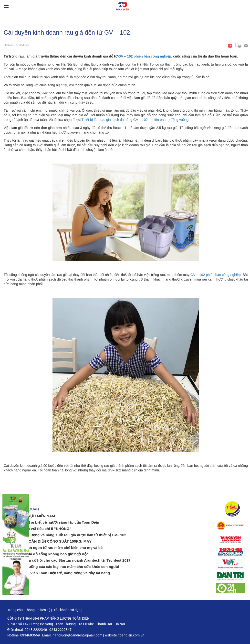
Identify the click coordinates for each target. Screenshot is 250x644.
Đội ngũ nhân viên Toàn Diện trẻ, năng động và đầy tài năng (58, 573)
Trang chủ (15, 610)
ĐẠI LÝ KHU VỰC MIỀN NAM (31, 516)
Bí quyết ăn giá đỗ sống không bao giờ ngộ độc (47, 554)
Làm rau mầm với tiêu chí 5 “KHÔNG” (39, 529)
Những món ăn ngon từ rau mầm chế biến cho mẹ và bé (54, 548)
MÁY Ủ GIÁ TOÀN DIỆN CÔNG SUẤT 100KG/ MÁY (49, 541)
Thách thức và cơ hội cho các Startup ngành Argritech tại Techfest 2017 (68, 560)
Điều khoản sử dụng (68, 610)
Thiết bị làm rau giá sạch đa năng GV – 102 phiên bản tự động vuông (135, 120)
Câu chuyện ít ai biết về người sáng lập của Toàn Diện (53, 522)
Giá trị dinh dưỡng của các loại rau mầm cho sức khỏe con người (62, 567)
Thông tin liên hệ (38, 610)
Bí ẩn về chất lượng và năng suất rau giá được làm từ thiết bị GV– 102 (66, 535)
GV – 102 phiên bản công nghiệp (145, 56)
